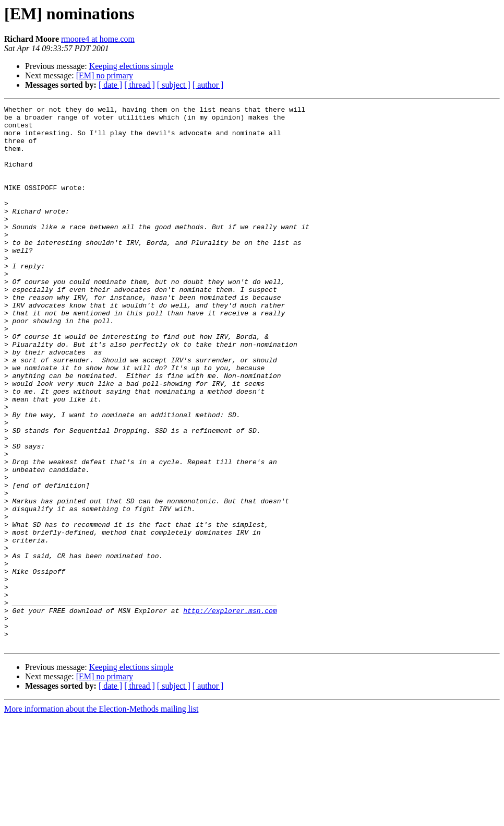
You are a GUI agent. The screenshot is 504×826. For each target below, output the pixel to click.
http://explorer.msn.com (230, 712)
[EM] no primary (105, 75)
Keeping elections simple (131, 66)
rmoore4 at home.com (98, 39)
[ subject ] (174, 85)
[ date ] (110, 85)
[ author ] (208, 85)
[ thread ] (140, 85)
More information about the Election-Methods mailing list (101, 817)
